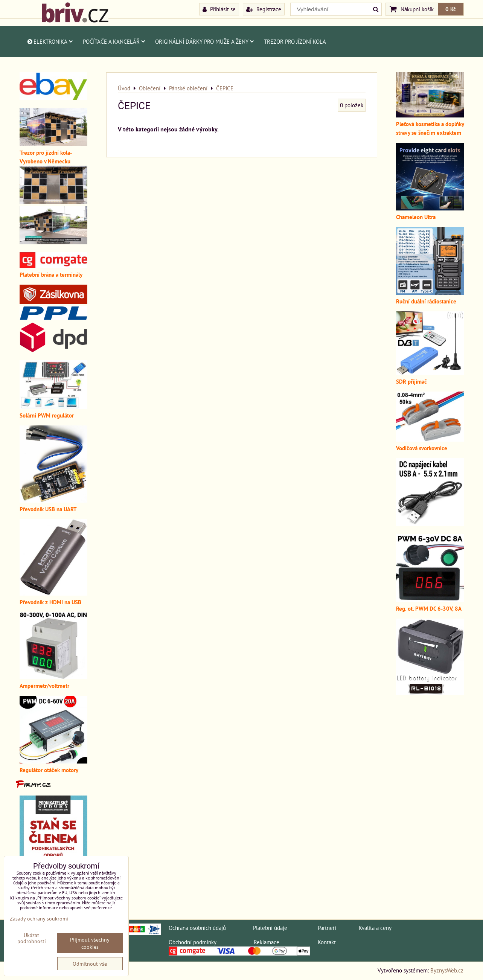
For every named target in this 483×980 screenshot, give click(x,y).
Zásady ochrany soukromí (39, 918)
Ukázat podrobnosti (32, 938)
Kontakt (327, 942)
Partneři (327, 928)
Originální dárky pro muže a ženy (205, 41)
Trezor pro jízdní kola (295, 41)
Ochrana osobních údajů (197, 928)
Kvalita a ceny (375, 928)
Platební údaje (270, 928)
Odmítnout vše (90, 964)
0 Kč (451, 9)
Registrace (264, 9)
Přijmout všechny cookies (90, 943)
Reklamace (267, 942)
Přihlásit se (219, 9)
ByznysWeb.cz (447, 970)
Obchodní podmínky (192, 942)
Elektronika (50, 41)
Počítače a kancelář (114, 41)
